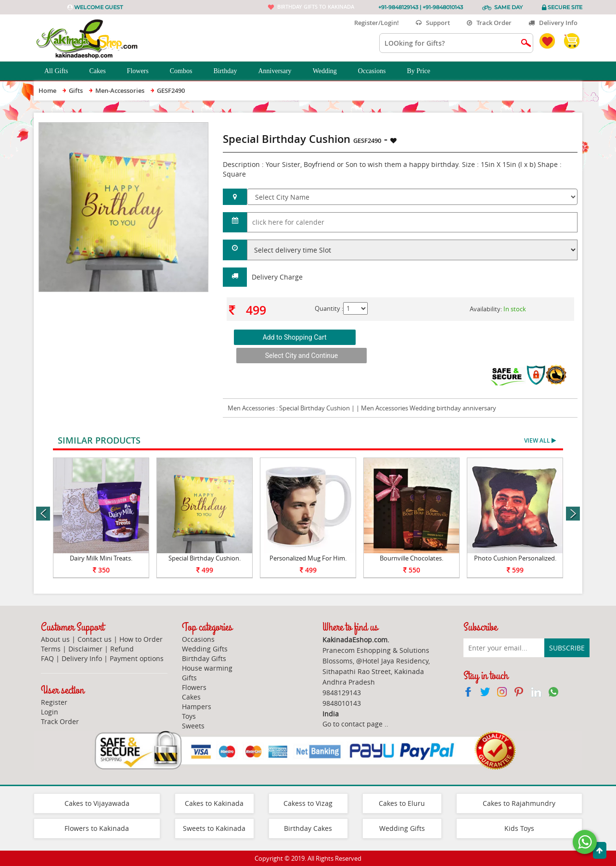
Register (54, 702)
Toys (189, 716)
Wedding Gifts (205, 649)
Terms (51, 649)
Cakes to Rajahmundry (519, 803)
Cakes (103, 71)
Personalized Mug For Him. (308, 558)
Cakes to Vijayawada (97, 803)
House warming (207, 668)
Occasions (377, 71)
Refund (122, 649)
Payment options (137, 658)
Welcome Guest (98, 7)
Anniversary (280, 71)
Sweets (193, 726)
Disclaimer (85, 649)
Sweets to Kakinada (214, 828)
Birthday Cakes (308, 828)
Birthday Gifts (204, 658)
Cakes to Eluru (402, 803)
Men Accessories (251, 408)
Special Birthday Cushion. (205, 558)
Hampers (197, 707)
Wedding (330, 71)
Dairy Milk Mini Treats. (101, 558)
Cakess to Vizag (308, 803)
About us (55, 639)
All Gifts (61, 71)
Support (433, 23)
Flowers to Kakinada (97, 828)
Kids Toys (519, 828)
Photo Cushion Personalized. (515, 558)
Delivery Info (553, 23)
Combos (186, 71)
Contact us (95, 639)
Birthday (230, 71)
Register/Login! (373, 23)
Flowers (143, 71)
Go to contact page (353, 724)
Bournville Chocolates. (411, 558)
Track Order (489, 23)
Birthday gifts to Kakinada (316, 6)
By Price (424, 71)
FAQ (47, 658)
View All (540, 440)
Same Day (508, 7)
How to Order (141, 639)
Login (50, 712)
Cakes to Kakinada (214, 803)
